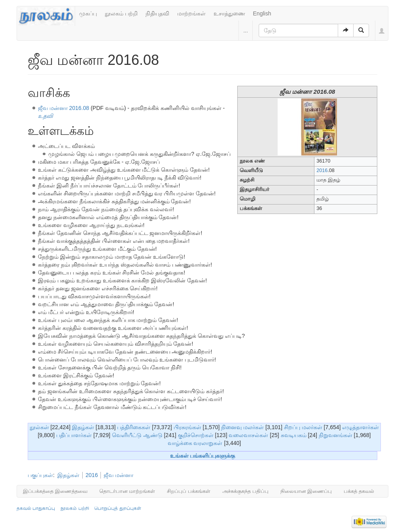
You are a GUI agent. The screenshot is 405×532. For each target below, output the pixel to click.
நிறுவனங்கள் (336, 435)
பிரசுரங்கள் (187, 427)
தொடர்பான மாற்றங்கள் (127, 491)
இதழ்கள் (83, 427)
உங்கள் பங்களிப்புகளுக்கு (203, 456)
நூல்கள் (39, 427)
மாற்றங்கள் (191, 13)
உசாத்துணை (229, 13)
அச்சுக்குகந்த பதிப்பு (245, 491)
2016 (322, 170)
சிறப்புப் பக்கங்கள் (189, 491)
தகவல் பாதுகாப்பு (36, 508)
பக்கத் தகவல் (359, 491)
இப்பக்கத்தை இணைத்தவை (55, 491)
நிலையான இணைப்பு (306, 491)
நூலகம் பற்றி (121, 13)
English (262, 13)
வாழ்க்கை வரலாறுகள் (195, 443)
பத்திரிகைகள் (134, 427)
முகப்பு (88, 13)
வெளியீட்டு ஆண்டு (137, 435)
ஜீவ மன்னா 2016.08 (63, 108)
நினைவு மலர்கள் (242, 427)
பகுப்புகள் (40, 475)
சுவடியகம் (294, 435)
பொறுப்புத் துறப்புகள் (117, 508)
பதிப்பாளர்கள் (74, 435)
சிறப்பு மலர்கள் (303, 427)
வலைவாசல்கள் (248, 435)
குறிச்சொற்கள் (196, 435)
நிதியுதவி (157, 13)
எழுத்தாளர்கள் (361, 427)
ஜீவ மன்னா (118, 475)
